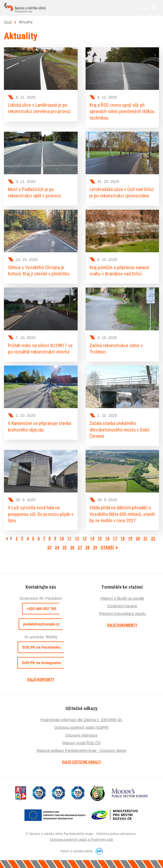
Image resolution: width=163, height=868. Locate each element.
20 (138, 539)
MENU (154, 8)
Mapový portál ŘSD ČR (82, 743)
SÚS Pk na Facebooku (41, 647)
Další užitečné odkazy (81, 762)
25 (65, 548)
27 (80, 548)
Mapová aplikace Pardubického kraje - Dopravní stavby (81, 751)
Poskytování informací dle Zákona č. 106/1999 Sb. (81, 720)
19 (130, 539)
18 (123, 539)
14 (92, 539)
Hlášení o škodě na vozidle (122, 598)
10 (62, 539)
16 (107, 539)
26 (72, 548)
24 (57, 548)
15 (100, 539)
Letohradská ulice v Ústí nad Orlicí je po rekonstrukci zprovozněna (122, 192)
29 (95, 548)
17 (115, 539)
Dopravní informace (81, 735)
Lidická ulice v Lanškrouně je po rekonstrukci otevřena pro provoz (39, 108)
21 (145, 539)
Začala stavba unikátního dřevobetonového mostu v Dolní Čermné (119, 430)
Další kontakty (41, 680)
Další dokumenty (122, 625)
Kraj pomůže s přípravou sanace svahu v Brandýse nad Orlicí (119, 271)
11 (69, 539)
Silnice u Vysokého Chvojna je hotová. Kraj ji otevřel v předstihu (39, 271)
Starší (107, 548)
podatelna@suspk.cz (41, 624)
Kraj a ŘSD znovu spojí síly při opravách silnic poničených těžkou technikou (122, 111)
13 (85, 539)
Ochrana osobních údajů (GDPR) (81, 727)
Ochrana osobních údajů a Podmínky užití (81, 839)
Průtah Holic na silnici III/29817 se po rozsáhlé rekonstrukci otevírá (40, 349)
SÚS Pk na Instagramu (41, 663)
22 (153, 539)
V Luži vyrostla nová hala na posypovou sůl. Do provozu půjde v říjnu (41, 514)
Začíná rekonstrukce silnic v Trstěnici (116, 349)
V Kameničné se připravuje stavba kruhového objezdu (40, 426)
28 (87, 548)
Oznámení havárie (122, 606)
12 (77, 539)
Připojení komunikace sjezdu (122, 614)
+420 (41, 609)
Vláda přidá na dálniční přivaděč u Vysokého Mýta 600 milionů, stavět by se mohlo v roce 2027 (122, 514)
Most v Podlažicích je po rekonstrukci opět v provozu (34, 192)
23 (49, 548)
